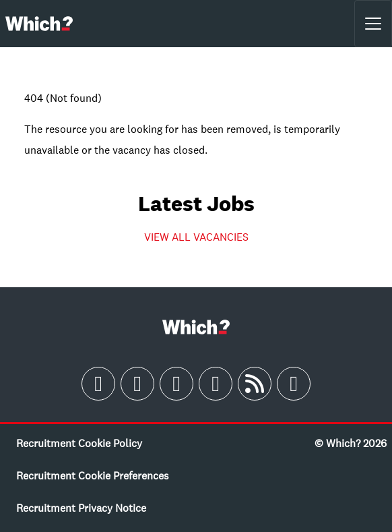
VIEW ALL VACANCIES (196, 237)
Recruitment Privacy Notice (81, 508)
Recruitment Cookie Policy (79, 443)
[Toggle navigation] (373, 24)
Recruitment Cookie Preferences (93, 475)
